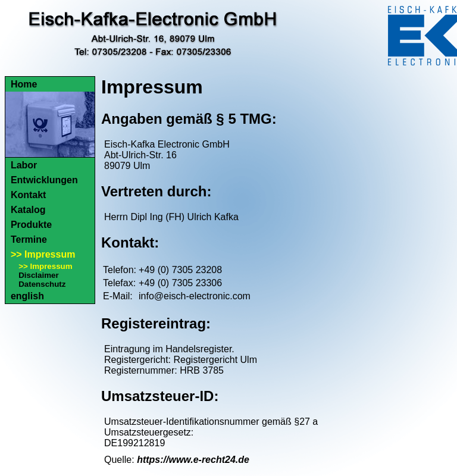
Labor (24, 165)
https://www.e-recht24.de (193, 460)
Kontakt (29, 195)
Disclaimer (38, 275)
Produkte (31, 225)
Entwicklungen (44, 180)
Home (24, 84)
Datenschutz (42, 284)
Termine (29, 239)
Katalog (28, 210)
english (27, 296)
